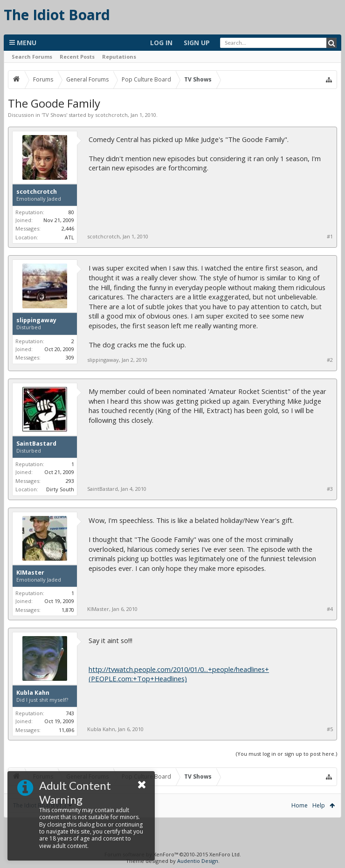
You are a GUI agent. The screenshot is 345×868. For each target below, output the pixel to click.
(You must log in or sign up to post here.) (286, 754)
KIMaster (30, 573)
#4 (330, 609)
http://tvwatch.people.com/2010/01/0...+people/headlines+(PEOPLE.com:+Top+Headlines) (179, 674)
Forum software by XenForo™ (173, 854)
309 (70, 357)
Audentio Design (198, 861)
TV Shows (54, 115)
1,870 (68, 610)
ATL (69, 237)
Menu (23, 43)
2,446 (68, 228)
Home (300, 805)
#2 (330, 360)
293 (70, 481)
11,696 (66, 730)
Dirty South (60, 489)
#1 (330, 237)
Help (319, 805)
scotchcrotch (111, 115)
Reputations (119, 57)
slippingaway (36, 320)
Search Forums (32, 57)
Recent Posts (77, 57)
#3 (330, 489)
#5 (330, 729)
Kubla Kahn (33, 693)
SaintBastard (36, 444)
